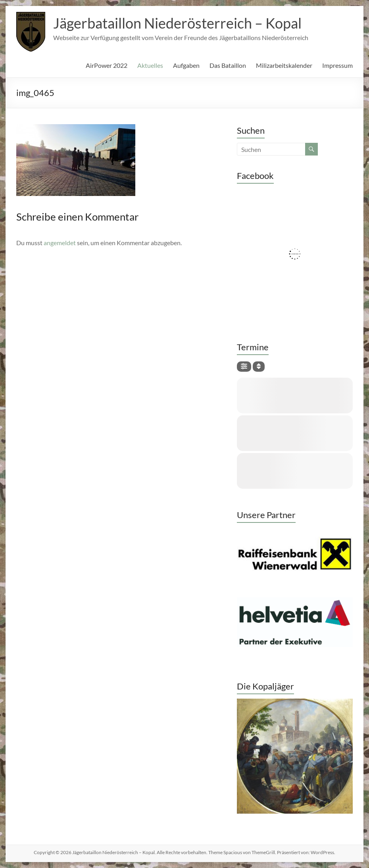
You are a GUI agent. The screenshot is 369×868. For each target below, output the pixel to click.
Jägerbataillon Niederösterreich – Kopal (177, 23)
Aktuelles (150, 65)
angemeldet (60, 243)
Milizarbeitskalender (284, 65)
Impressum (337, 65)
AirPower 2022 (107, 65)
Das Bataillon (228, 65)
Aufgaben (186, 65)
